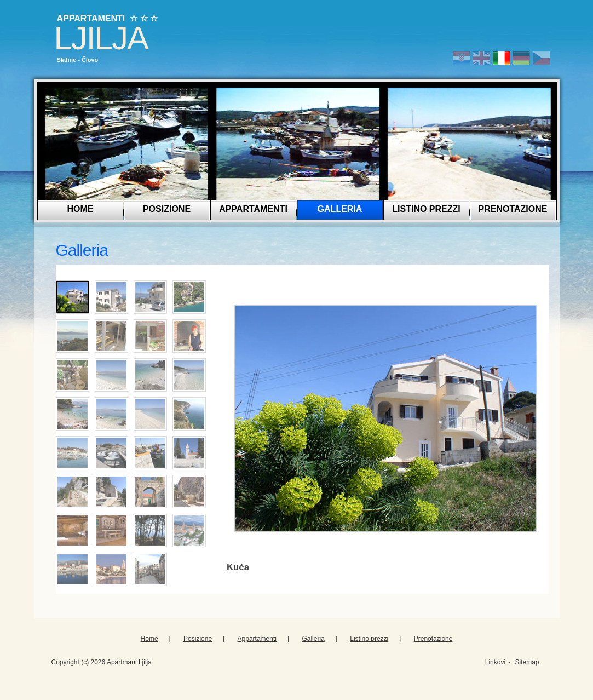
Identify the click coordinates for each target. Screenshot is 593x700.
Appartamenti (253, 209)
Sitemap (527, 662)
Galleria (340, 209)
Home (80, 209)
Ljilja (101, 38)
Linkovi (495, 662)
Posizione (167, 209)
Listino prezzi (426, 209)
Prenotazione (513, 209)
